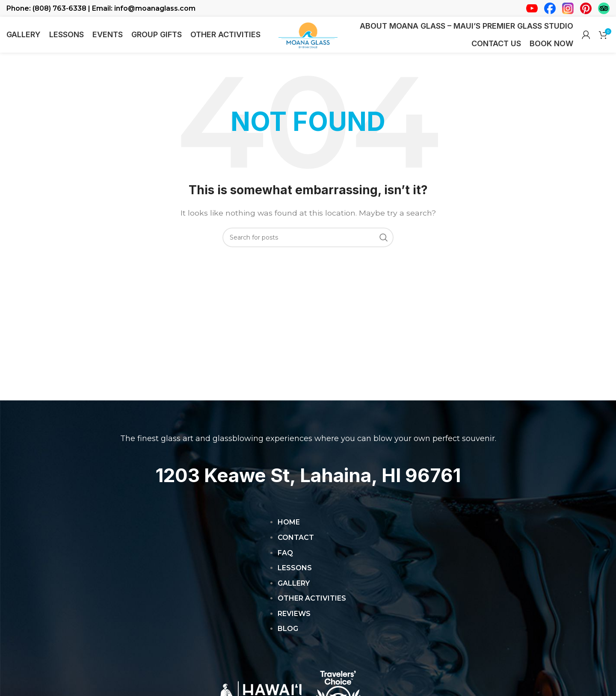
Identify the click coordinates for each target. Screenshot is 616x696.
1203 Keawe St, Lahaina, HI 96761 (308, 482)
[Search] (308, 245)
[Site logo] (308, 38)
